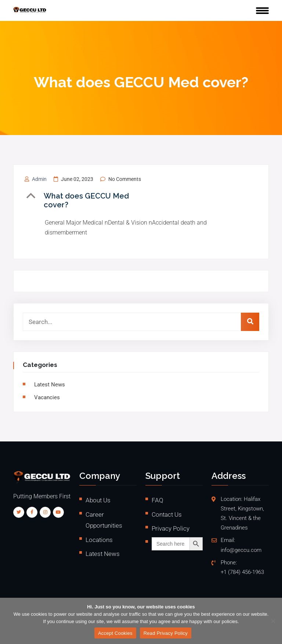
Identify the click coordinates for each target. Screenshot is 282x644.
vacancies (47, 397)
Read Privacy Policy (166, 633)
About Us (98, 500)
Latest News (50, 385)
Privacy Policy (171, 528)
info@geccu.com (241, 550)
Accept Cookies (115, 633)
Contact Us (167, 514)
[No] (273, 621)
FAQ (158, 500)
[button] (91, 200)
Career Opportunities (104, 520)
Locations (99, 540)
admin (39, 179)
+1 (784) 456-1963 (242, 572)
